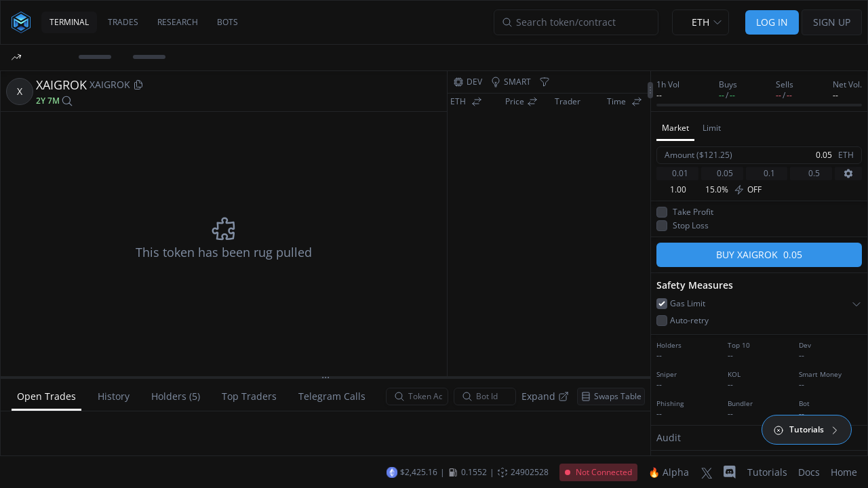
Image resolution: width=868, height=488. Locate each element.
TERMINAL (69, 22)
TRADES (123, 22)
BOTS (228, 22)
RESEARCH (178, 22)
